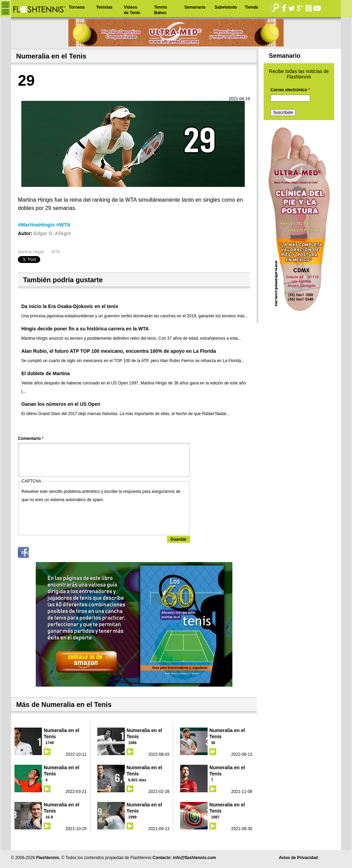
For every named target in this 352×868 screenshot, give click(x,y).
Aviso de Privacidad (298, 858)
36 (213, 743)
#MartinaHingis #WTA (44, 225)
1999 (132, 817)
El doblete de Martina (46, 373)
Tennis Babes (161, 10)
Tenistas (104, 7)
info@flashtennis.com (194, 858)
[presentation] (74, 517)
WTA (56, 252)
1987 (215, 817)
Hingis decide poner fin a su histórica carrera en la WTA (85, 329)
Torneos (77, 7)
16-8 (49, 817)
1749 (49, 743)
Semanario (195, 7)
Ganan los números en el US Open (61, 404)
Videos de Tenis (132, 10)
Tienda (251, 7)
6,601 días (137, 780)
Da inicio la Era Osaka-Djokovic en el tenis (70, 306)
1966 (132, 743)
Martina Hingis (31, 252)
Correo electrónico (290, 90)
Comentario (31, 438)
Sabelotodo (226, 7)
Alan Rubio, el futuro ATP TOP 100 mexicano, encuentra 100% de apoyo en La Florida (119, 351)
